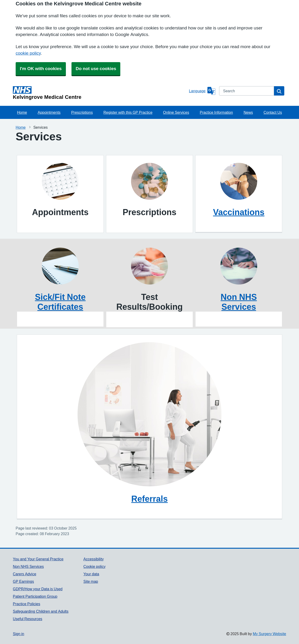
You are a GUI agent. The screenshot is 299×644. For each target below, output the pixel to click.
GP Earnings (23, 581)
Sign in (18, 634)
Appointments (49, 112)
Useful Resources (28, 619)
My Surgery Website (269, 634)
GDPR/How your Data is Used (38, 589)
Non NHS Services (239, 302)
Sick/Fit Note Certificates (60, 302)
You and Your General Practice (38, 559)
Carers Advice (25, 574)
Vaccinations (239, 212)
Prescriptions (82, 112)
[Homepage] (100, 93)
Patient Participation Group (35, 596)
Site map (91, 581)
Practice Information (216, 112)
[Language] (202, 91)
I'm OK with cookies (41, 69)
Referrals (149, 499)
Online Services (176, 112)
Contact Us (273, 112)
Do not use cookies (96, 69)
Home (22, 112)
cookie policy (28, 53)
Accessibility (94, 559)
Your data (91, 574)
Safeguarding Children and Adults (41, 611)
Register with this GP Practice (128, 112)
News (248, 112)
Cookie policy (94, 566)
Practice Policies (27, 604)
